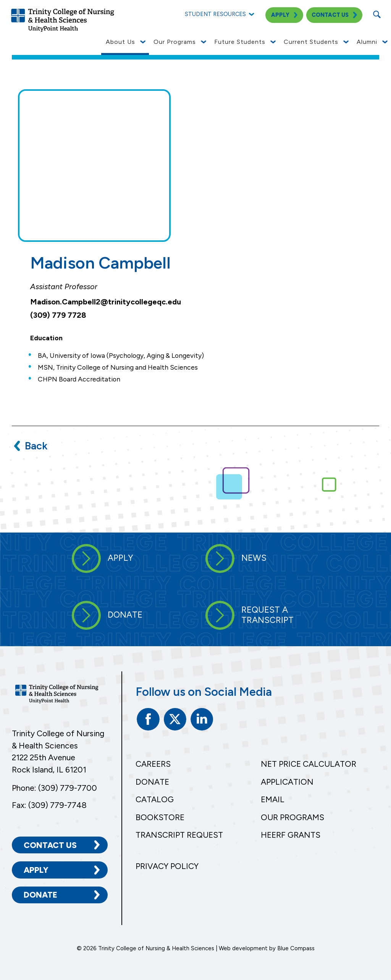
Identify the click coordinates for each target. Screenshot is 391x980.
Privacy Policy (167, 866)
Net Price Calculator (309, 764)
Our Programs (292, 817)
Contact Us (50, 845)
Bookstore (160, 817)
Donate (40, 895)
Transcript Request (179, 835)
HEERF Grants (291, 835)
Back (36, 446)
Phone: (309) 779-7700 (54, 788)
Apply (36, 870)
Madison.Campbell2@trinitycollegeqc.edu (106, 302)
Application (287, 782)
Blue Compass (296, 948)
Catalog (155, 799)
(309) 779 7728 (58, 315)
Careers (153, 764)
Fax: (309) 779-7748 (49, 805)
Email (273, 799)
